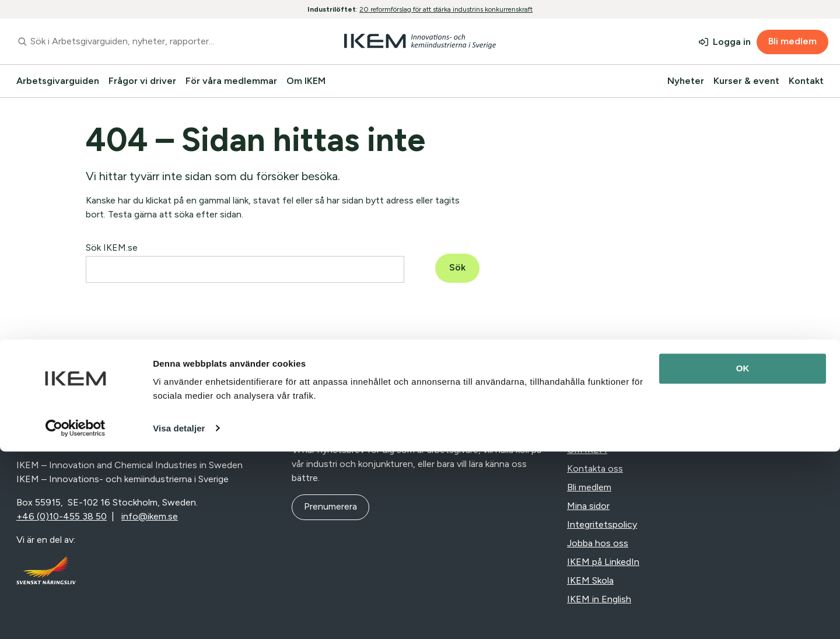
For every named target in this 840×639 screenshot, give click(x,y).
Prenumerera (330, 506)
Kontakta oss (595, 468)
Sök (457, 267)
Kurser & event (746, 81)
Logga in (732, 42)
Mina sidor (588, 506)
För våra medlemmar (231, 81)
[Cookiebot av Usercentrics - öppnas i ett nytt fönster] (76, 616)
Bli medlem (792, 41)
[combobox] (148, 41)
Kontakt (806, 81)
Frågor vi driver (142, 81)
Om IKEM (306, 81)
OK (743, 557)
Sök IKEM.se (112, 247)
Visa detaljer (179, 616)
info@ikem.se (150, 516)
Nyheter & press (601, 431)
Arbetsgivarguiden (58, 81)
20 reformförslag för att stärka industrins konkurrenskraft (446, 9)
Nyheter (686, 81)
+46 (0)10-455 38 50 (62, 516)
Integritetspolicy (602, 524)
